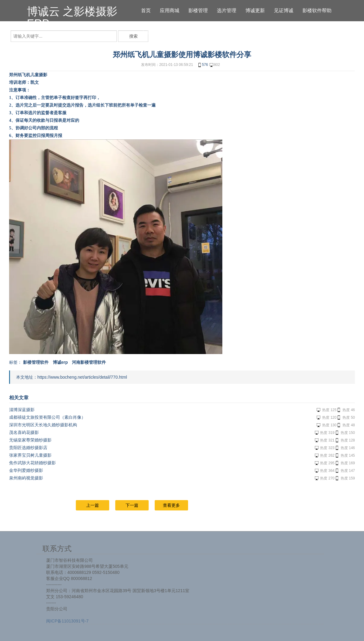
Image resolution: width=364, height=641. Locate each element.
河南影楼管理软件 (89, 362)
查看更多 (171, 505)
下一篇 (132, 505)
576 (203, 65)
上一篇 (93, 505)
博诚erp (60, 362)
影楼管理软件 (36, 362)
